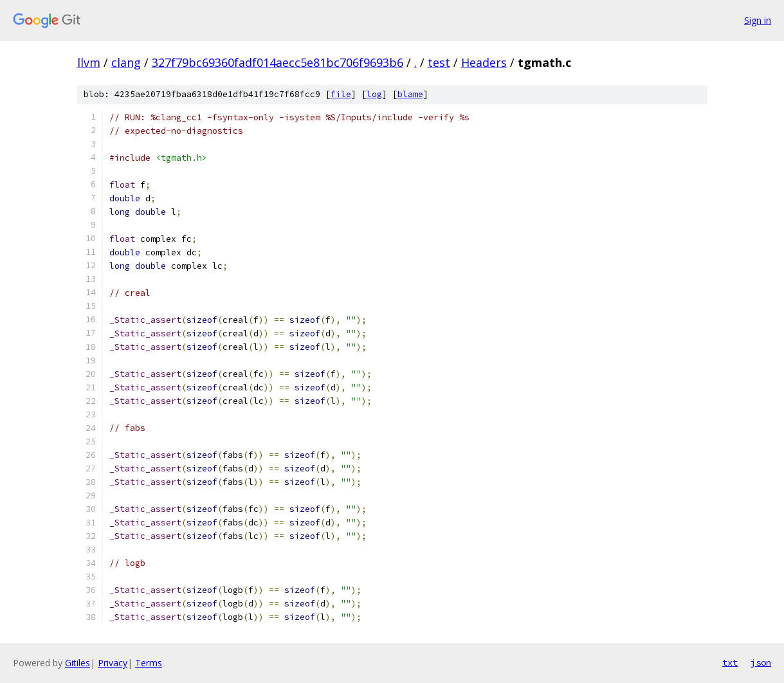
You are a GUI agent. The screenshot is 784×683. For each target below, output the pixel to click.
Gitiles (77, 663)
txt (730, 662)
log (374, 94)
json (761, 662)
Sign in (758, 20)
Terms (149, 663)
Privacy (113, 663)
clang (126, 62)
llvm (89, 62)
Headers (484, 62)
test (439, 62)
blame (410, 94)
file (341, 94)
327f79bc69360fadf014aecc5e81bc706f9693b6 (278, 62)
